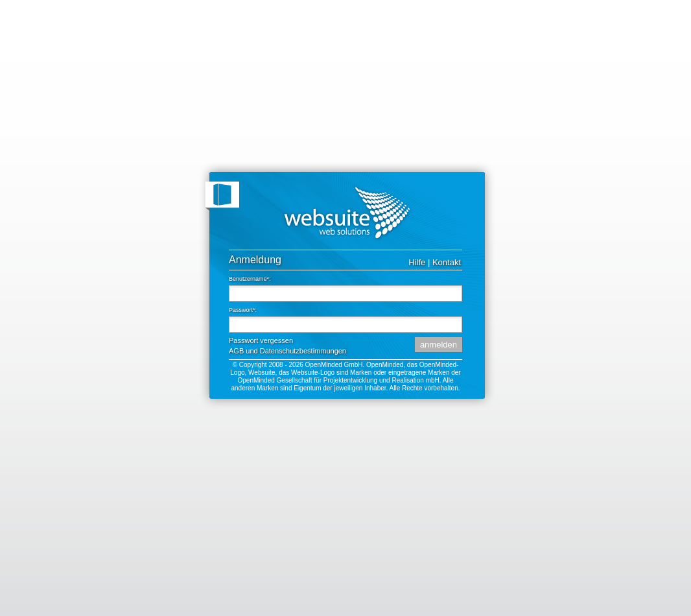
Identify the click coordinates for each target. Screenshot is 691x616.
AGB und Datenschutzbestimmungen (287, 351)
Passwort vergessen (261, 340)
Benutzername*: (250, 279)
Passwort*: (243, 310)
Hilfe (417, 262)
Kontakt (447, 262)
